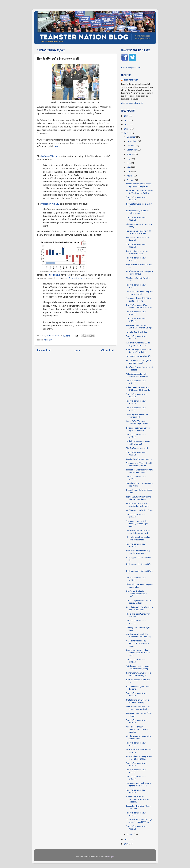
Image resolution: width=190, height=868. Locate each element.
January (130, 834)
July (129, 159)
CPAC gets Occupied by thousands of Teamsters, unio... (138, 644)
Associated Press (77, 278)
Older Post (108, 351)
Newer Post (44, 351)
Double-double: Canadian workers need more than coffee (138, 653)
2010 (127, 844)
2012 (127, 133)
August (130, 154)
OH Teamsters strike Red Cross (139, 510)
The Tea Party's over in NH (137, 448)
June (129, 163)
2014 (127, 125)
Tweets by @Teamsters (131, 68)
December (132, 137)
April (129, 172)
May (129, 167)
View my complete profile (132, 103)
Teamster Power (131, 80)
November (132, 141)
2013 (127, 129)
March (130, 176)
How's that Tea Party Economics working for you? (137, 594)
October (131, 146)
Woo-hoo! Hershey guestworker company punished (137, 730)
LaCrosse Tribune (49, 156)
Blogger (111, 857)
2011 (127, 840)
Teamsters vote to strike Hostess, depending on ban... (137, 524)
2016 (127, 116)
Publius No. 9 (54, 275)
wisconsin (48, 340)
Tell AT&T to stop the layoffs (138, 356)
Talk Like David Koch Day (137, 332)
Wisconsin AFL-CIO (50, 204)
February (131, 180)
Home (76, 351)
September (132, 150)
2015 (127, 120)
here (56, 147)
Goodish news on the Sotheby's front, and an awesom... (138, 800)
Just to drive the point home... (139, 459)
